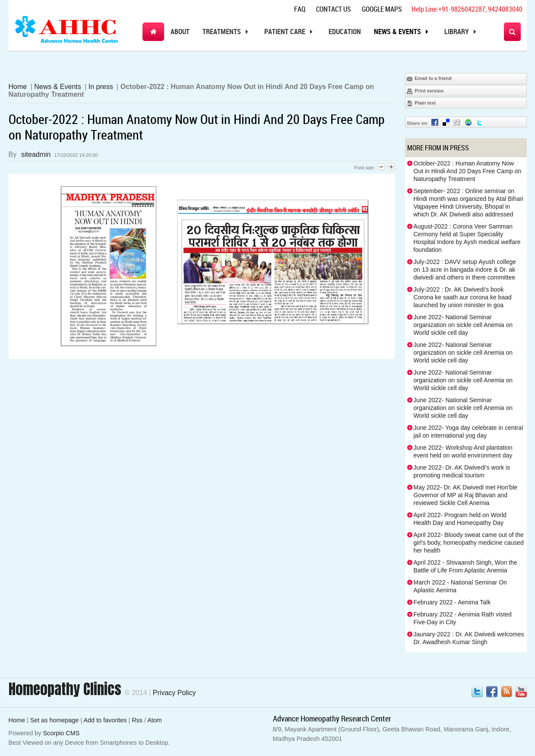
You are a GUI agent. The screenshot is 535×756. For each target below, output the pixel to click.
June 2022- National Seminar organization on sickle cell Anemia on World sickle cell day (463, 325)
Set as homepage (55, 720)
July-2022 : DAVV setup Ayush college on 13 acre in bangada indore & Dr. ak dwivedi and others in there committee (465, 270)
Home (18, 87)
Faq (300, 9)
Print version (425, 91)
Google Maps (382, 9)
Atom (155, 720)
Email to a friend (429, 79)
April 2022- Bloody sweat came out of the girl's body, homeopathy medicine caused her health (469, 543)
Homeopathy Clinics (65, 689)
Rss (137, 720)
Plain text (421, 103)
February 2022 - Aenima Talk (452, 602)
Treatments (227, 32)
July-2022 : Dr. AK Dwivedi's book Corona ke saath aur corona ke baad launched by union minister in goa (463, 297)
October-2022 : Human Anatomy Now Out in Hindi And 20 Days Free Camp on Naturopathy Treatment (468, 171)
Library (462, 32)
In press (101, 87)
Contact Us (334, 9)
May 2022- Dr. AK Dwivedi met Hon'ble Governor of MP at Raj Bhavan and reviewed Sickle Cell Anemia (466, 495)
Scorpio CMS (62, 733)
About (180, 32)
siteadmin (36, 154)
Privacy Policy (174, 693)
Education (345, 32)
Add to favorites (105, 720)
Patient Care (290, 32)
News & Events (403, 32)
